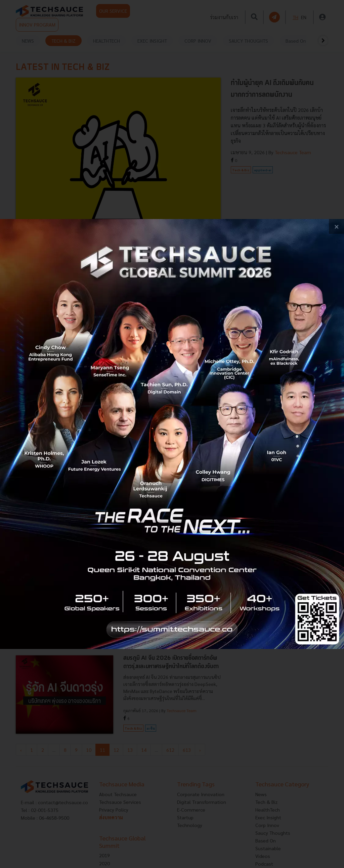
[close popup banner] (336, 227)
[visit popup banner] (172, 434)
